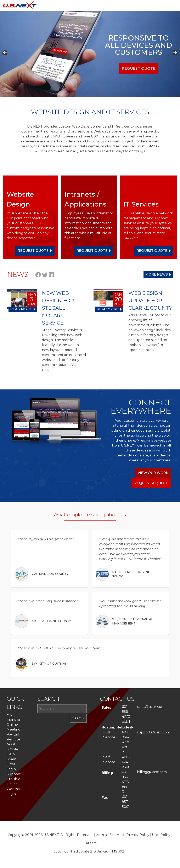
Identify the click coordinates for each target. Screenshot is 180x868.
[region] (90, 54)
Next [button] (175, 53)
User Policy (161, 835)
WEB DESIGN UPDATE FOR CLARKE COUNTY (150, 300)
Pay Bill (13, 734)
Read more (21, 309)
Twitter (45, 275)
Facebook (38, 275)
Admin (101, 835)
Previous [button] (5, 53)
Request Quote (139, 68)
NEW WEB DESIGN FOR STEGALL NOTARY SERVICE (58, 308)
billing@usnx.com (152, 772)
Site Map (117, 835)
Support (14, 774)
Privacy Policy (138, 835)
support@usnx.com (154, 732)
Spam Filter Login (11, 764)
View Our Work (153, 473)
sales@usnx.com (151, 707)
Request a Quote (151, 483)
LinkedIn (51, 275)
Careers (90, 843)
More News (156, 274)
